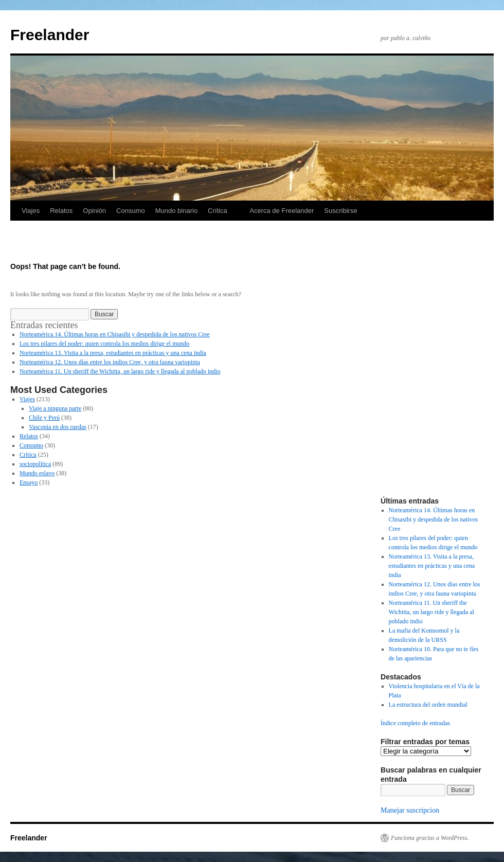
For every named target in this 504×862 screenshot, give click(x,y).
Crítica (218, 211)
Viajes (31, 211)
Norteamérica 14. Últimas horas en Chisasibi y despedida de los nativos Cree (115, 334)
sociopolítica (35, 464)
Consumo (131, 211)
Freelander (50, 35)
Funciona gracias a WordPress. (430, 838)
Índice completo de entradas (415, 723)
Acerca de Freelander (282, 211)
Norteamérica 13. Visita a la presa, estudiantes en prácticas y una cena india (113, 353)
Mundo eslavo (37, 473)
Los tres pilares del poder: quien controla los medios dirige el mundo (104, 344)
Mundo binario (176, 211)
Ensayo (29, 482)
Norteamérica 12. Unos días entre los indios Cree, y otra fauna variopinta (110, 362)
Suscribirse (340, 211)
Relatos (61, 211)
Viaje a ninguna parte (55, 408)
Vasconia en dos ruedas (58, 427)
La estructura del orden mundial (428, 705)
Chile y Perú (44, 418)
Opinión (94, 211)
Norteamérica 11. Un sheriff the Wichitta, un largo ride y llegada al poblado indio (120, 371)
